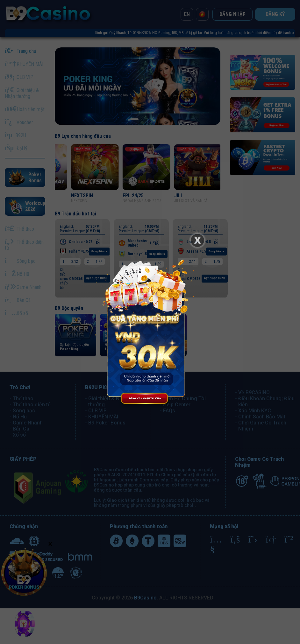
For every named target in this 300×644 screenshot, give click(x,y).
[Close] (197, 240)
